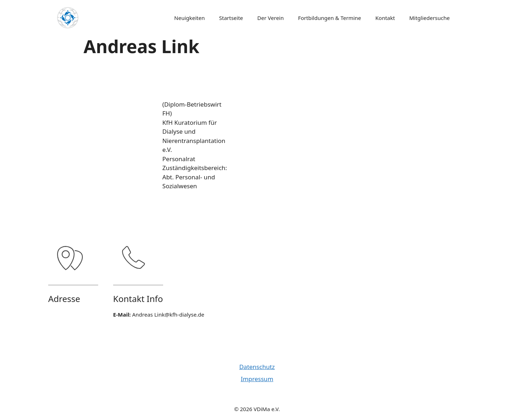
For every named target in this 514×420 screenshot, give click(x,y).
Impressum (257, 379)
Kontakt (385, 18)
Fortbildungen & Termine (330, 18)
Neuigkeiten (190, 18)
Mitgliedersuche (429, 18)
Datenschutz (257, 367)
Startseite (231, 18)
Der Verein (271, 18)
